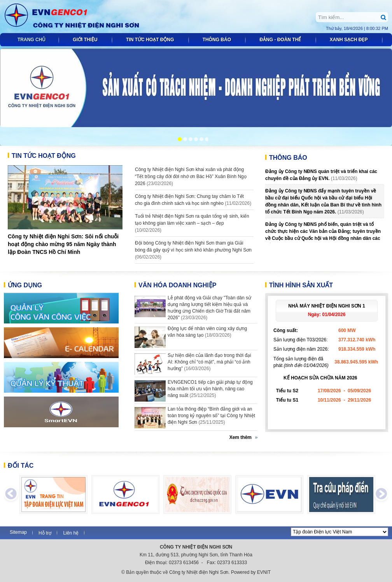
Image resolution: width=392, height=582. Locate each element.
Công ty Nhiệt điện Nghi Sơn (82, 17)
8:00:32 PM (377, 28)
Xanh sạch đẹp (349, 40)
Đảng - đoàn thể (281, 40)
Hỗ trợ (45, 533)
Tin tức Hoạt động (151, 40)
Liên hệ (71, 533)
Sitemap (18, 532)
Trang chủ (31, 40)
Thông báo (218, 40)
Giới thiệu (86, 40)
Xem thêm (241, 437)
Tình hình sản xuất (301, 285)
